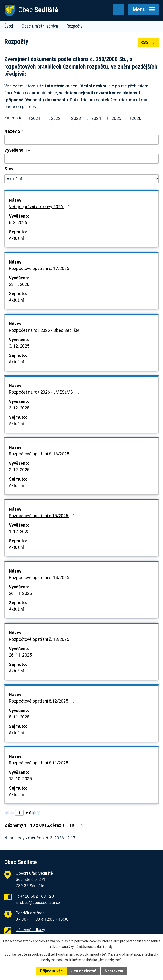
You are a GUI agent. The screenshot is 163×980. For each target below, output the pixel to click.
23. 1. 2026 (19, 284)
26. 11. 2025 (20, 593)
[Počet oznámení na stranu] (76, 825)
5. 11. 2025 (19, 717)
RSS (148, 42)
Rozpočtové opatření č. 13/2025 (43, 639)
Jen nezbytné (84, 971)
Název (12, 131)
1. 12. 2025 (19, 531)
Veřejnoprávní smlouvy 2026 (40, 207)
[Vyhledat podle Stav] (81, 179)
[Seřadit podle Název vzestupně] (23, 130)
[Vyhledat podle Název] (81, 140)
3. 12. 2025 (19, 346)
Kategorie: (14, 118)
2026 (136, 118)
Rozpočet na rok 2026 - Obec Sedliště (49, 330)
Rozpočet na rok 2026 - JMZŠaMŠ (45, 392)
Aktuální (16, 238)
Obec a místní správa (40, 26)
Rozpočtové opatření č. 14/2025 (43, 577)
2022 (56, 118)
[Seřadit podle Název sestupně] (23, 132)
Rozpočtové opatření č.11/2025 (43, 763)
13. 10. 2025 (20, 779)
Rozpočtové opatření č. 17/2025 (43, 268)
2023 (76, 118)
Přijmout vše (51, 971)
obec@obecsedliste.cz (40, 902)
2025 (116, 118)
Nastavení (114, 971)
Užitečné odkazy (30, 930)
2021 (36, 118)
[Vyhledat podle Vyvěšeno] (81, 159)
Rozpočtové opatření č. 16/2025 (43, 454)
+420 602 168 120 (37, 896)
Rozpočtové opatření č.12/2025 (43, 701)
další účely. (105, 947)
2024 (96, 118)
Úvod (9, 26)
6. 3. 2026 (18, 222)
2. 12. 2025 (19, 470)
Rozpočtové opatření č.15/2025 (43, 516)
